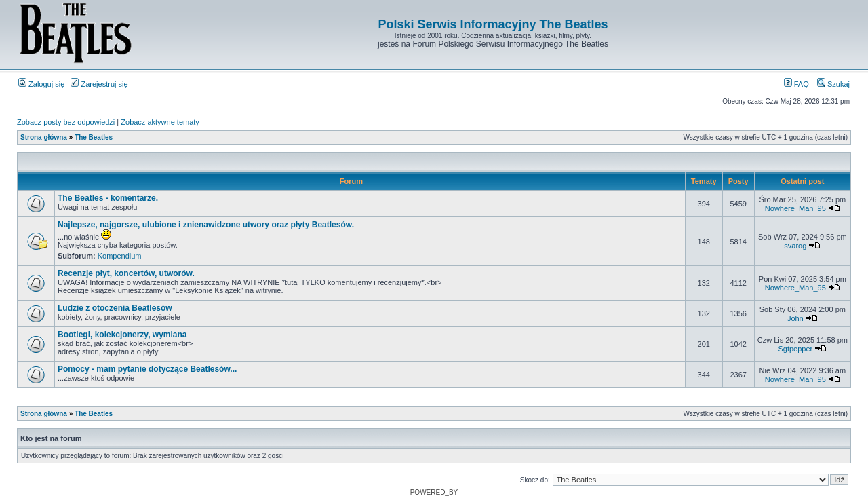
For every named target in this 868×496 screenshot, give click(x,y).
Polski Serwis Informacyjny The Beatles (493, 24)
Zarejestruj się (99, 84)
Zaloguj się (41, 84)
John (795, 318)
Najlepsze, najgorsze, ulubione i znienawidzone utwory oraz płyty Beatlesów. (206, 225)
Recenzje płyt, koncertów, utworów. (126, 273)
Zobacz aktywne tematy (160, 122)
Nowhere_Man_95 (795, 208)
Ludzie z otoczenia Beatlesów (115, 308)
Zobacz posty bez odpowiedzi (66, 122)
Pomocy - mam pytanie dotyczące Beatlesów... (147, 369)
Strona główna (44, 137)
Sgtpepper (795, 349)
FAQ (796, 84)
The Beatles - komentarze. (108, 198)
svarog (795, 246)
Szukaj (833, 84)
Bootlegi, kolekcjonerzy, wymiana (122, 335)
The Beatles (94, 137)
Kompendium (120, 256)
